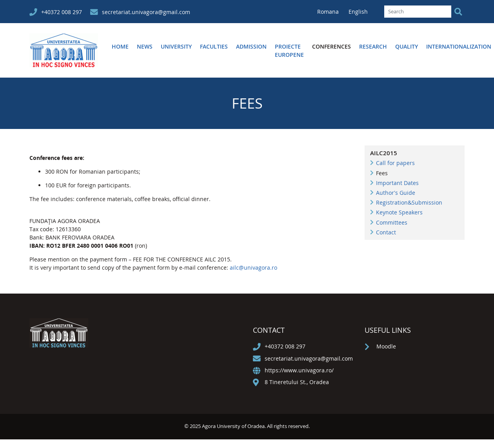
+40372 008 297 (62, 12)
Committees (392, 222)
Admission (251, 46)
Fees (382, 173)
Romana (329, 12)
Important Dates (397, 183)
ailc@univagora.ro (253, 268)
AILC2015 (384, 153)
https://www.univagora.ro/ (299, 370)
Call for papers (395, 163)
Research (373, 46)
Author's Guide (396, 193)
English (358, 12)
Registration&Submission (409, 202)
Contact (386, 232)
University (176, 46)
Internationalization (459, 46)
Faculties (214, 46)
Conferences (331, 46)
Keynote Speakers (399, 212)
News (145, 46)
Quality (407, 46)
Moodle (386, 346)
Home (120, 46)
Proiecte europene (289, 51)
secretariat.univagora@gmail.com (146, 12)
